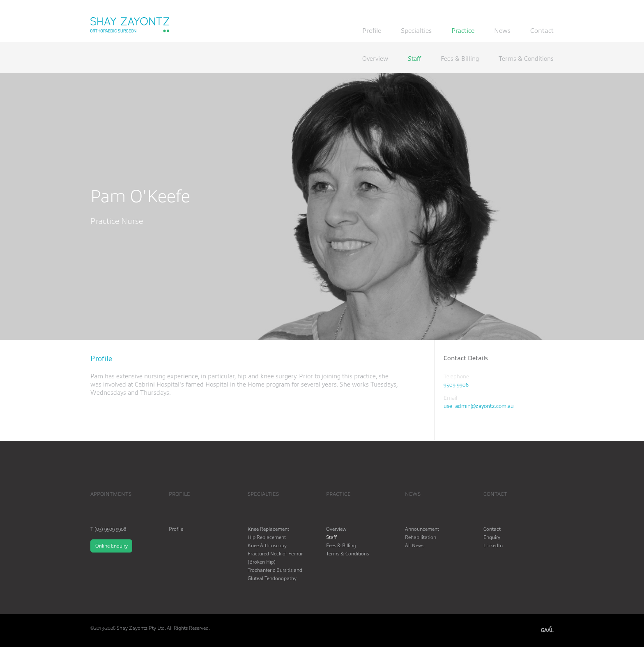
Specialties (416, 31)
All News (415, 545)
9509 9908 (456, 384)
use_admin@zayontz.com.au (479, 406)
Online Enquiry (112, 546)
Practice (463, 31)
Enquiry (492, 537)
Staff (414, 59)
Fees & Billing (460, 59)
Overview (375, 59)
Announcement (422, 529)
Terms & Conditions (526, 59)
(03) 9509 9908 (110, 529)
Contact (542, 31)
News (502, 31)
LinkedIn (493, 545)
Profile (372, 31)
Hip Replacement (267, 537)
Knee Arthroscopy (267, 545)
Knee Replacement (268, 529)
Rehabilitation (421, 537)
